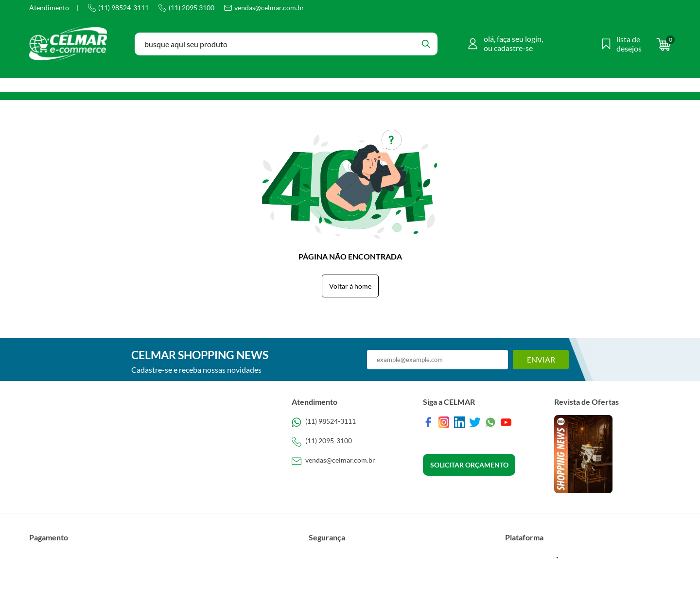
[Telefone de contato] (350, 422)
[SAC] (350, 461)
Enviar (541, 359)
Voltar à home (350, 286)
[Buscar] (426, 44)
